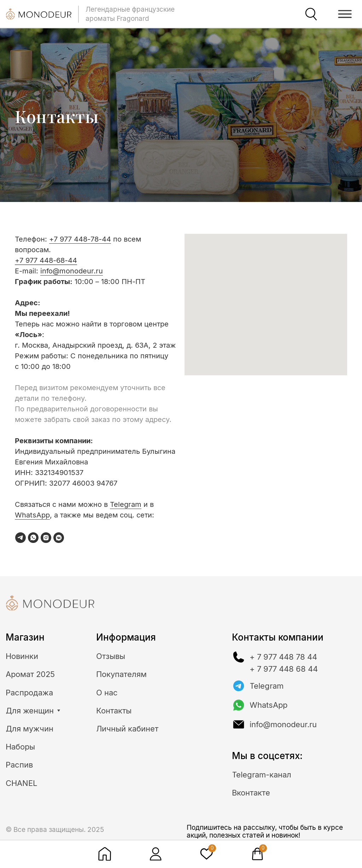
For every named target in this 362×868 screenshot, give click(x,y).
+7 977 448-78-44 (80, 239)
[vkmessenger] (59, 538)
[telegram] (21, 538)
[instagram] (46, 538)
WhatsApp (32, 515)
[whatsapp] (33, 538)
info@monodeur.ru (72, 271)
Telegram (126, 504)
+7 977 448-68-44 (46, 260)
